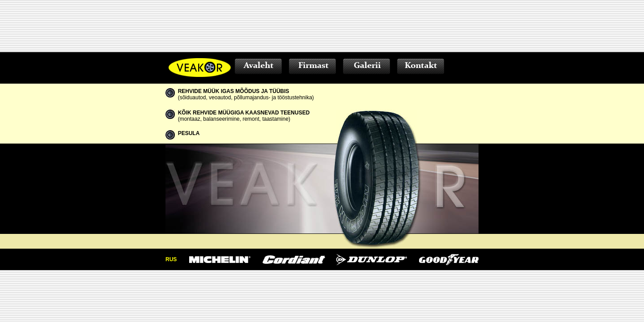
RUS (171, 259)
